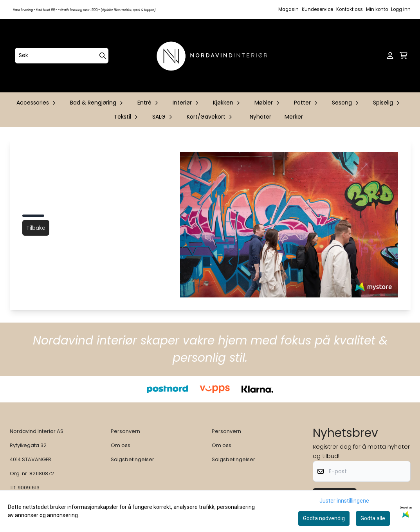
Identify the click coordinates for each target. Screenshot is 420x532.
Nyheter (260, 117)
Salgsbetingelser (132, 459)
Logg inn (401, 9)
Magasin (288, 9)
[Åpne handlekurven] (404, 56)
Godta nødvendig (324, 518)
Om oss (121, 445)
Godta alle (373, 518)
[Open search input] (378, 56)
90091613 (29, 488)
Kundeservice (317, 9)
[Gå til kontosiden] (390, 56)
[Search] (103, 56)
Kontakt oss (350, 9)
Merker (294, 117)
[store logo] (213, 56)
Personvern (125, 431)
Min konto (377, 9)
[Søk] (62, 56)
